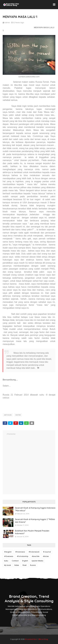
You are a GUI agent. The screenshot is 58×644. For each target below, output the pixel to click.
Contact (15, 561)
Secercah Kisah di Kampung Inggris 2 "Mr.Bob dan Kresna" (35, 521)
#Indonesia (20, 552)
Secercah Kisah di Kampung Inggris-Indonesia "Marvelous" (35, 509)
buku (6, 561)
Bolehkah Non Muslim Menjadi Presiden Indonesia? (32, 532)
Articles (8, 415)
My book (7, 565)
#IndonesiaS (34, 552)
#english (8, 552)
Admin (7, 23)
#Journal (47, 552)
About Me (36, 556)
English (25, 561)
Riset (25, 565)
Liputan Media (37, 561)
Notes (18, 415)
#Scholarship (23, 556)
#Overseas (9, 556)
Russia (33, 565)
